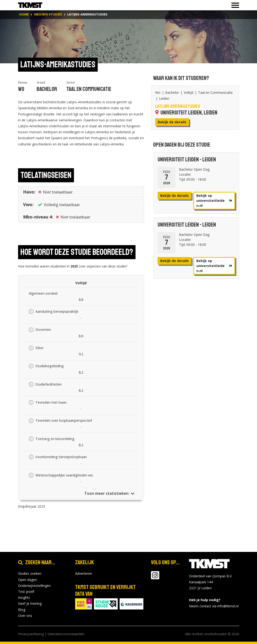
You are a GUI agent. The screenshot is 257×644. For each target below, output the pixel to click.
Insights (24, 597)
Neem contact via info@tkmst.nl (214, 606)
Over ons (25, 616)
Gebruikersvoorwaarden (66, 634)
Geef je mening (30, 603)
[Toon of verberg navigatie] (234, 5)
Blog (22, 610)
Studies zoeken (30, 573)
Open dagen (27, 580)
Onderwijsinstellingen (34, 586)
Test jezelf (26, 592)
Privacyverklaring (31, 634)
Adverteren (84, 573)
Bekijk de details (172, 122)
